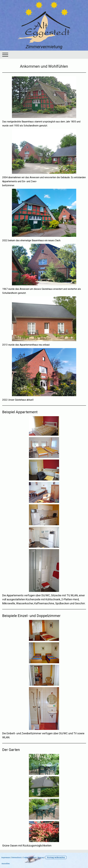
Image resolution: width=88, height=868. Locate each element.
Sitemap (41, 857)
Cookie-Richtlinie (29, 857)
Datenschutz (16, 857)
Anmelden (6, 863)
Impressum (6, 857)
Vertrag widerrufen (56, 857)
